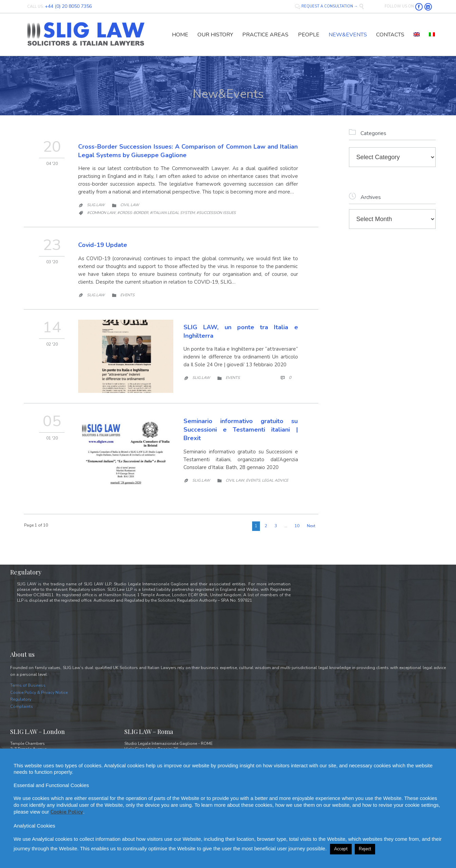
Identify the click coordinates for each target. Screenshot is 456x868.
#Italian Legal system (172, 213)
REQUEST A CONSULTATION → (327, 6)
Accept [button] (341, 849)
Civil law (130, 205)
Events (127, 295)
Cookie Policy (67, 812)
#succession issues (216, 213)
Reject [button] (365, 849)
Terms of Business (28, 685)
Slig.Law (96, 205)
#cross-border (133, 213)
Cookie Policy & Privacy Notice (39, 692)
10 (297, 526)
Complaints (22, 706)
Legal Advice (275, 480)
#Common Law (101, 213)
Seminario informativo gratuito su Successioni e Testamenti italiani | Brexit (241, 430)
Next (311, 526)
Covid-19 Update (103, 245)
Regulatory (21, 699)
